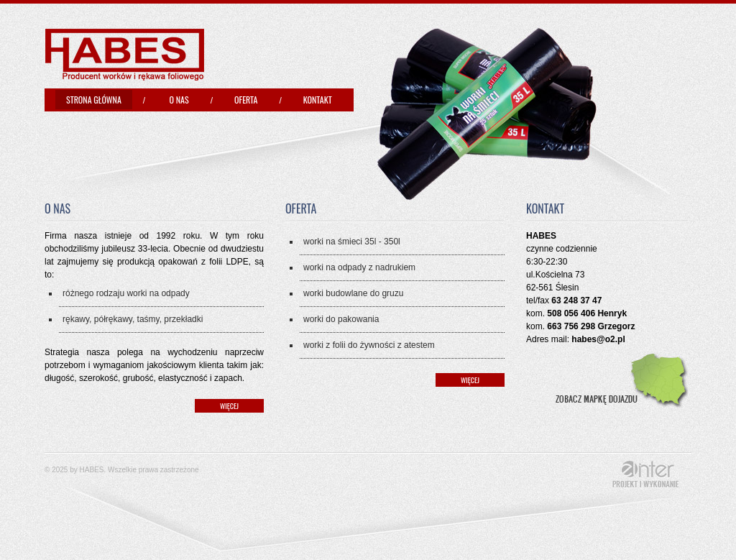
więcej (229, 406)
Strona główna (94, 100)
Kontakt (318, 100)
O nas (179, 100)
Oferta (246, 100)
